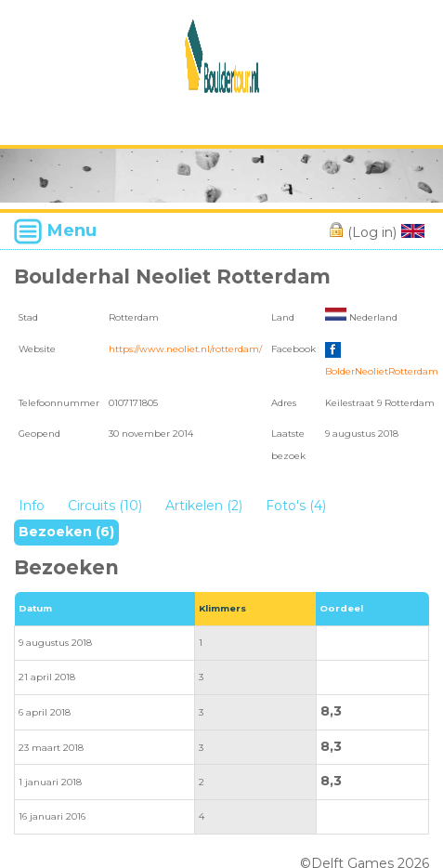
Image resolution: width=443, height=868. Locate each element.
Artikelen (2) (204, 506)
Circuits (105, 506)
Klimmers (222, 608)
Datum (35, 608)
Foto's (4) (296, 506)
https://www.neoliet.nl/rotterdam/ (185, 349)
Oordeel (341, 608)
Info (32, 506)
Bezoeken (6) (66, 532)
